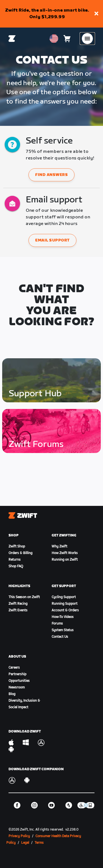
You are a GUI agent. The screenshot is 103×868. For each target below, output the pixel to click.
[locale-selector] (54, 39)
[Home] (12, 39)
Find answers (51, 175)
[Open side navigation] (87, 39)
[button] (96, 14)
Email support (52, 241)
